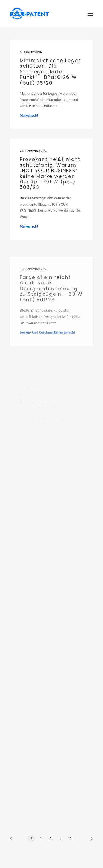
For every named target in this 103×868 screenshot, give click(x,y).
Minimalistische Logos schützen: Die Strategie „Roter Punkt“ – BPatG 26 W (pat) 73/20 (51, 72)
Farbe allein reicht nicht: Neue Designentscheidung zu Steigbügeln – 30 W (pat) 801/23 (51, 301)
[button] (90, 14)
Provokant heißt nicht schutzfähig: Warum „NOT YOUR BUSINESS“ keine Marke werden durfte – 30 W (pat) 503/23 (50, 174)
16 (70, 838)
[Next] (90, 840)
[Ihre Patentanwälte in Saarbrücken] (29, 14)
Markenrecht (29, 116)
